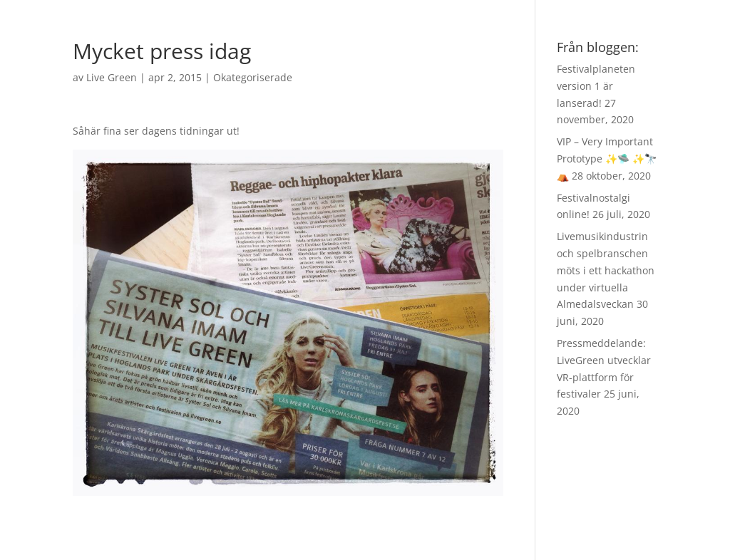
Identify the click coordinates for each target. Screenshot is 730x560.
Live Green (112, 77)
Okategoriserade (253, 77)
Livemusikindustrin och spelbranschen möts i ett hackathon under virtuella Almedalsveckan (606, 270)
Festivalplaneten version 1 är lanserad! (596, 86)
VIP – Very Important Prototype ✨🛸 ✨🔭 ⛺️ (607, 159)
